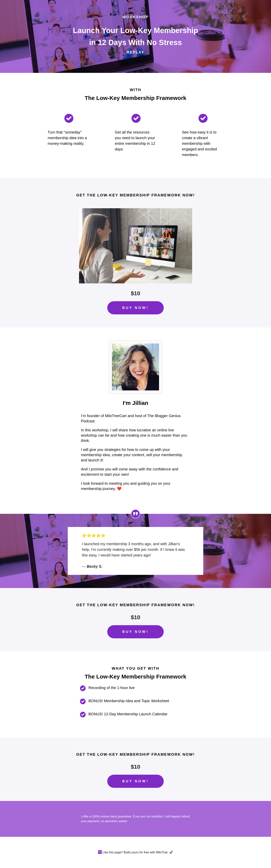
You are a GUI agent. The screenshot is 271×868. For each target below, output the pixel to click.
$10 (135, 293)
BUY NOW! (136, 308)
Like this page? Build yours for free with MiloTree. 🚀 (138, 852)
